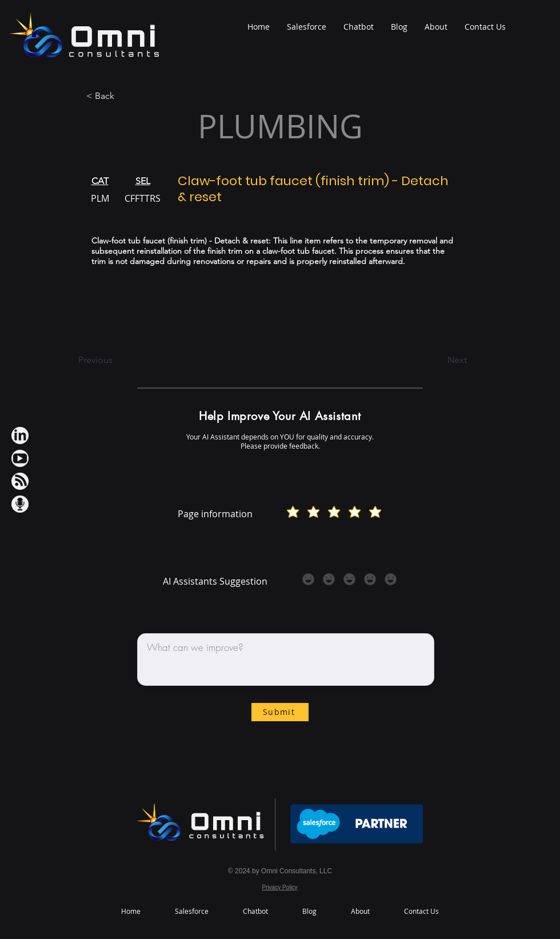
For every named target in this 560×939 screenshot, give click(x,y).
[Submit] (280, 712)
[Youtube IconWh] (20, 458)
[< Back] (124, 96)
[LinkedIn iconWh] (20, 435)
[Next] (438, 361)
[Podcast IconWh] (20, 504)
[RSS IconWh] (20, 481)
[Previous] (116, 361)
